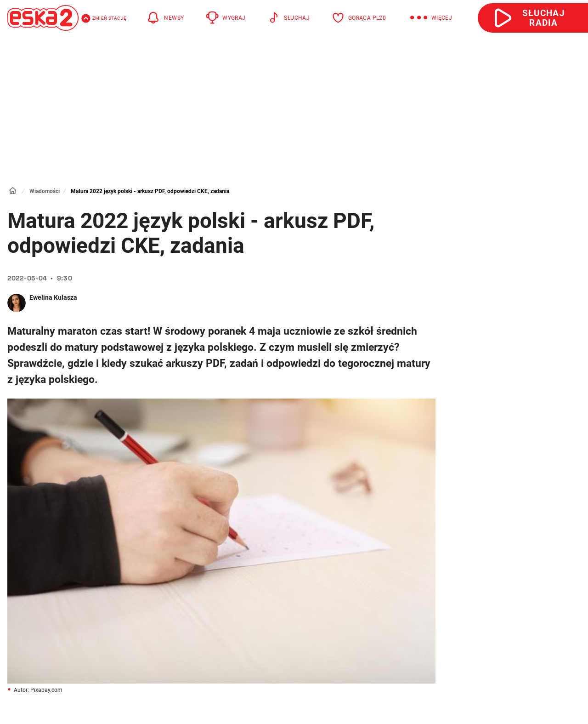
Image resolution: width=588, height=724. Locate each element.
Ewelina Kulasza (53, 297)
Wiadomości (45, 191)
